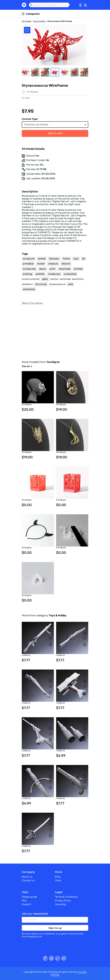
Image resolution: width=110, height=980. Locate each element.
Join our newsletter (35, 914)
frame (66, 259)
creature (53, 264)
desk (45, 279)
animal (42, 259)
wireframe (29, 289)
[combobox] (55, 124)
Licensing (61, 904)
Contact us (28, 880)
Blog (58, 877)
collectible (70, 274)
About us (27, 877)
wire (70, 284)
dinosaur (54, 259)
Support (27, 904)
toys (76, 259)
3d (84, 259)
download (65, 269)
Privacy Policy (63, 901)
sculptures (29, 269)
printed (78, 269)
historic (66, 264)
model (41, 264)
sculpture (29, 259)
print (52, 269)
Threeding (24, 5)
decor (43, 269)
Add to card (55, 133)
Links (58, 880)
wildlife (40, 274)
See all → (27, 366)
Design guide (29, 897)
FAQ (24, 901)
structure (41, 284)
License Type (30, 119)
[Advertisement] (55, 332)
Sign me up (55, 928)
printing (27, 274)
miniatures (54, 274)
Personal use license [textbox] (36, 125)
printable (28, 264)
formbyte (32, 92)
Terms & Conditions (66, 897)
